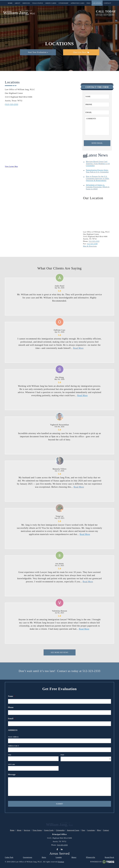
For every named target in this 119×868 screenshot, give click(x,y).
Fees (89, 3)
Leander (59, 857)
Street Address (13, 737)
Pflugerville (91, 857)
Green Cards (51, 3)
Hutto (44, 857)
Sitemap (61, 862)
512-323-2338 (92, 244)
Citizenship (63, 3)
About (17, 3)
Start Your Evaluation (38, 52)
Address (13, 730)
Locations (97, 3)
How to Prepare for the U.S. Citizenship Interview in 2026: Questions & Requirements (98, 178)
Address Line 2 (14, 746)
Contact (107, 3)
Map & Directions (90, 246)
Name (12, 696)
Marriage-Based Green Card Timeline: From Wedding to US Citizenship (98, 164)
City (10, 755)
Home (10, 3)
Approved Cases (78, 3)
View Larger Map (11, 166)
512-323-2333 (94, 241)
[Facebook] (57, 849)
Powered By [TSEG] (102, 862)
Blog (99, 830)
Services (26, 3)
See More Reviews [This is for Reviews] (60, 652)
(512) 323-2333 (105, 15)
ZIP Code (12, 764)
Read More (78, 348)
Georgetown (28, 857)
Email (12, 719)
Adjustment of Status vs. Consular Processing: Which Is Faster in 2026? (98, 187)
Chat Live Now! (81, 52)
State (62, 755)
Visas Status (38, 3)
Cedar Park (9, 857)
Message (13, 774)
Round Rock (109, 857)
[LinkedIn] (62, 849)
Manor (74, 857)
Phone (11, 707)
